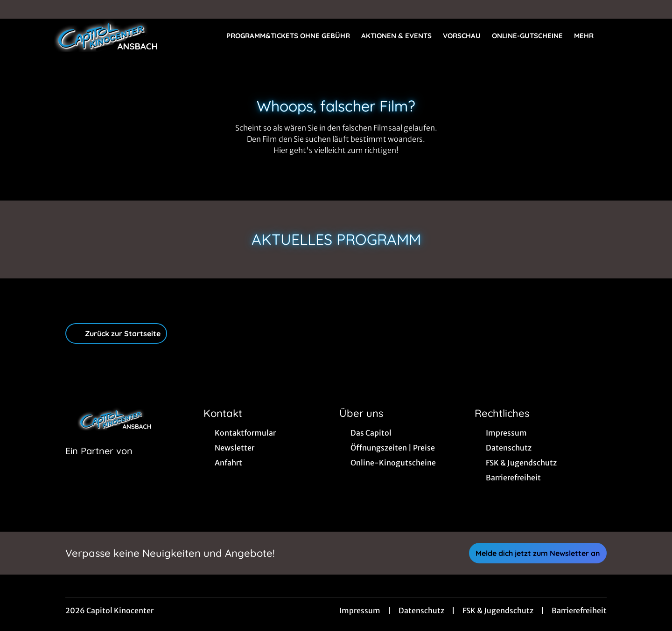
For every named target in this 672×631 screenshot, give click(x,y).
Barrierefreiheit (579, 610)
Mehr (589, 36)
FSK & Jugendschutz (498, 610)
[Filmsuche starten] (625, 35)
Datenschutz (421, 610)
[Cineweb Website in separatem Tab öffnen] (99, 463)
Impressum (360, 610)
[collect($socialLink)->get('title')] (17, 9)
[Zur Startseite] (103, 35)
